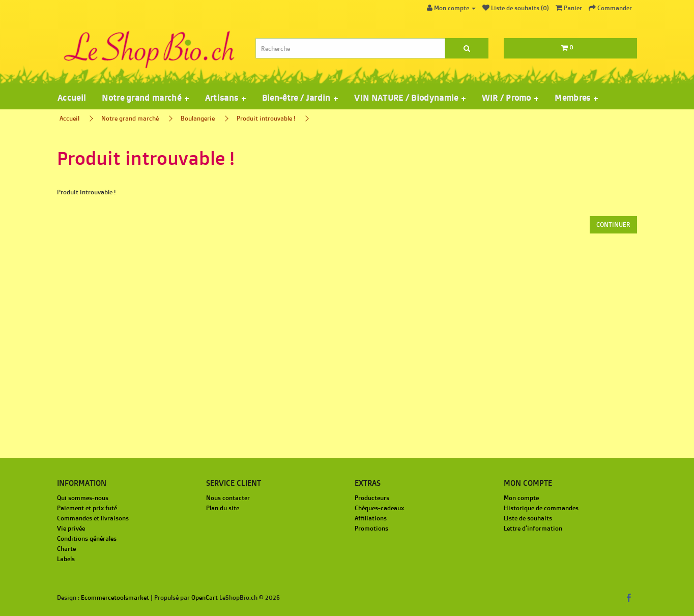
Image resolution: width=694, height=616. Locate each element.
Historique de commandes (541, 508)
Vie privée (71, 528)
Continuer (613, 225)
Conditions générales (87, 538)
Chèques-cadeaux (379, 508)
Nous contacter (228, 498)
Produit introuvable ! (266, 118)
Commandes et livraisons (93, 518)
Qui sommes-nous (83, 498)
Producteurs (372, 498)
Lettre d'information (533, 528)
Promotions (371, 528)
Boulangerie (198, 118)
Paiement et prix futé (87, 508)
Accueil (71, 98)
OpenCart (205, 597)
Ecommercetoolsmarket (115, 597)
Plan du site (223, 508)
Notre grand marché (130, 118)
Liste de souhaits (528, 518)
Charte (66, 549)
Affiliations (371, 518)
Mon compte (521, 498)
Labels (66, 559)
